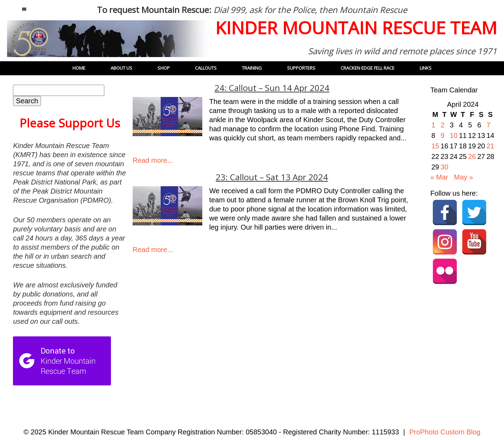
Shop (164, 68)
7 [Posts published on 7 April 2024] (488, 125)
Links (426, 68)
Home (79, 68)
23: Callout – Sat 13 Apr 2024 (272, 177)
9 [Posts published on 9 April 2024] (443, 135)
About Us (121, 68)
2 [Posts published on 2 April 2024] (443, 125)
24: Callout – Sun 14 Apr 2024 (272, 88)
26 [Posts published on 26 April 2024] (472, 156)
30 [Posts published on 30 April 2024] (444, 167)
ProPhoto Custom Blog (445, 432)
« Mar (439, 177)
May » (463, 177)
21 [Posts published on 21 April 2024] (490, 146)
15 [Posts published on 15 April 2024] (435, 146)
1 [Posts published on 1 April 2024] (433, 125)
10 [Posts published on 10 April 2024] (454, 135)
